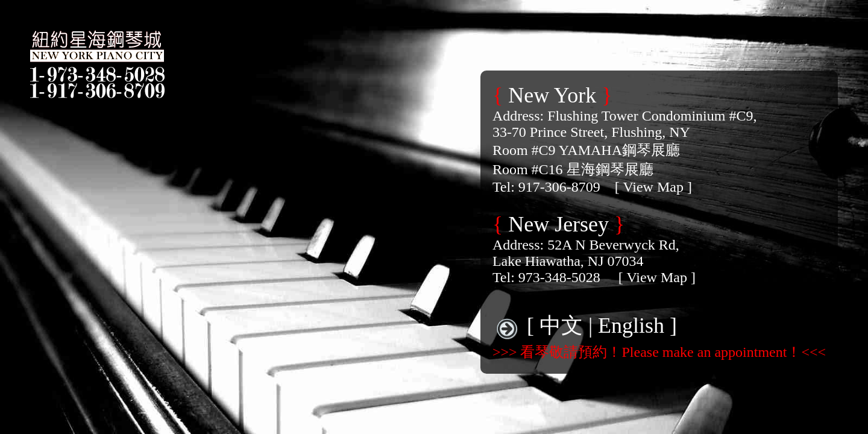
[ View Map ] (653, 187)
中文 (561, 325)
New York (552, 95)
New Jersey (558, 224)
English (631, 325)
